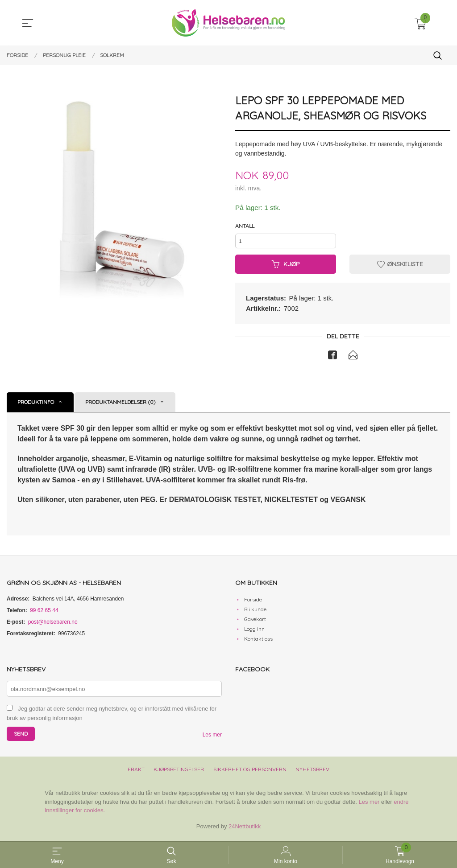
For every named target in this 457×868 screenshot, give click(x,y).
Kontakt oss (258, 642)
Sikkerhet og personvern (250, 773)
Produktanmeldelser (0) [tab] (120, 405)
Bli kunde (255, 612)
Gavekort (255, 622)
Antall (245, 226)
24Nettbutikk (245, 829)
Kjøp (286, 267)
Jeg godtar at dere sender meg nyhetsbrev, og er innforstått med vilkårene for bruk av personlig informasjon (112, 717)
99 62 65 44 (44, 613)
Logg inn (254, 632)
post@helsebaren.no (53, 625)
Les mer (212, 738)
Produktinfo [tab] (36, 405)
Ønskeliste (400, 267)
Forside (253, 603)
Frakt (136, 773)
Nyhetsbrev (312, 773)
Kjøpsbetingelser (179, 773)
